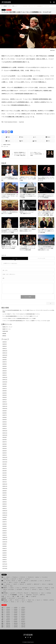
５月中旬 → (16, 615)
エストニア (14, 579)
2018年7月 (5, 549)
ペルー (23, 602)
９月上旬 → (8, 622)
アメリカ (17, 600)
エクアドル (51, 600)
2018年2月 (5, 560)
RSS (30, 637)
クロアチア (29, 584)
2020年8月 (5, 493)
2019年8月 (5, 520)
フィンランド (45, 577)
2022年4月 (5, 449)
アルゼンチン (29, 602)
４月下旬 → (23, 613)
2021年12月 (5, 457)
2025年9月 (5, 357)
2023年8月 (5, 413)
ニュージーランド (21, 598)
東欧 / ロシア (4, 588)
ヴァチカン (8, 584)
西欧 (3, 581)
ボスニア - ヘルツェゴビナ (9, 589)
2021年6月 (5, 471)
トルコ (42, 593)
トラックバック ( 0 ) (41, 258)
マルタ (11, 586)
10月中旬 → (16, 623)
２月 (3, 609)
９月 (3, 622)
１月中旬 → (16, 608)
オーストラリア (12, 598)
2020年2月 (5, 506)
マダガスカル (28, 595)
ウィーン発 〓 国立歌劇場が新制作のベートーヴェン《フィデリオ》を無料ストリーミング (20, 316)
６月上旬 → (8, 616)
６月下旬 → (23, 616)
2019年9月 (5, 517)
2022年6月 (5, 444)
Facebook (28, 637)
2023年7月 (5, 415)
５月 (3, 615)
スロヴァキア (25, 588)
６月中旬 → (16, 616)
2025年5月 (5, 366)
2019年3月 (5, 531)
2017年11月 (5, 566)
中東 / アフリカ (5, 593)
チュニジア (35, 595)
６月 (3, 616)
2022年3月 (5, 451)
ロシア (5, 591)
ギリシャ (44, 584)
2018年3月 (5, 557)
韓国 (27, 596)
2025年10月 (5, 355)
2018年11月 (5, 540)
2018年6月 (5, 551)
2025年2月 (5, 373)
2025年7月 (5, 362)
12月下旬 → (24, 627)
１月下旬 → (23, 608)
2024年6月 (5, 391)
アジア (3, 596)
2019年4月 (5, 529)
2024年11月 (5, 380)
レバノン (5, 595)
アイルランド (15, 577)
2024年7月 (5, 389)
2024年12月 (5, 377)
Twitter (26, 637)
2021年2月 (5, 480)
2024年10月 (5, 382)
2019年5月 (5, 526)
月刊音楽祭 (28, 635)
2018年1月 (5, 562)
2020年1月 (5, 509)
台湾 (23, 596)
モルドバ (41, 589)
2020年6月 (5, 497)
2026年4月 (5, 342)
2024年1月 (5, 402)
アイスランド (30, 577)
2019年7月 (5, 522)
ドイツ (41, 581)
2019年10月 (5, 515)
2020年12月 (5, 484)
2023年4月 (5, 422)
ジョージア (12, 593)
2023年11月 (5, 406)
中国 (18, 596)
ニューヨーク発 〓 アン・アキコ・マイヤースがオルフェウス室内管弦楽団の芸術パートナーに (21, 314)
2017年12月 (5, 564)
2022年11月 (5, 433)
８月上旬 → (8, 620)
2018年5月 (5, 553)
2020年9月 (5, 491)
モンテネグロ (19, 589)
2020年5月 (5, 500)
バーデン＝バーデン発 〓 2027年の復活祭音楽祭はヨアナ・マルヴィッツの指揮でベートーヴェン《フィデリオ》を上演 (26, 321)
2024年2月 (5, 400)
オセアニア (4, 598)
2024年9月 (5, 384)
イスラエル (49, 593)
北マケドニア (37, 584)
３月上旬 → (8, 611)
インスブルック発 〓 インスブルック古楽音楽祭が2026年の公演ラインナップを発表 (19, 318)
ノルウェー (37, 577)
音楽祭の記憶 (5, 331)
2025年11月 (5, 353)
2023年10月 (5, 409)
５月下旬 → (23, 615)
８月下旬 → (23, 620)
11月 (3, 625)
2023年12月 (5, 404)
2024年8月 (5, 386)
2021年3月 (5, 477)
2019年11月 (5, 513)
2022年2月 (5, 453)
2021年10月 (5, 462)
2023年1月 (5, 429)
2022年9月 (5, 437)
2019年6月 (5, 524)
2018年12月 (5, 537)
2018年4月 (5, 555)
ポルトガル (23, 582)
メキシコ (23, 600)
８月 (3, 620)
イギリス (4, 10)
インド (8, 596)
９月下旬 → (23, 622)
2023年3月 (5, 424)
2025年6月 (5, 364)
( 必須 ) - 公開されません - (9, 274)
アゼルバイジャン (35, 593)
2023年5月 (5, 420)
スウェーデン (6, 579)
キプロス (5, 586)
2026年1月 (5, 349)
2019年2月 (5, 533)
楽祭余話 (4, 336)
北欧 (3, 577)
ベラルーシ (48, 589)
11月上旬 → (8, 625)
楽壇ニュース (9, 10)
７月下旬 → (23, 618)
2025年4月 (5, 369)
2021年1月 (5, 482)
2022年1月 (5, 455)
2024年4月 (5, 395)
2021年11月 (5, 460)
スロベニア (22, 584)
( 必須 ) (5, 270)
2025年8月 (5, 360)
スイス (5, 582)
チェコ (18, 588)
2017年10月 (5, 568)
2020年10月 (5, 489)
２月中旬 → (16, 609)
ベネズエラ (45, 600)
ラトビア (20, 579)
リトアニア (27, 579)
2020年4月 (5, 502)
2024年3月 (5, 397)
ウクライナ (34, 589)
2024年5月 (5, 393)
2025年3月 (5, 371)
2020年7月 (5, 495)
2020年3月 (5, 504)
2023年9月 (5, 411)
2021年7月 (5, 469)
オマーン (21, 595)
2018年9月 (5, 544)
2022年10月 (5, 435)
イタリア (15, 584)
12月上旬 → (8, 627)
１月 (3, 608)
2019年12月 (5, 511)
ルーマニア (32, 588)
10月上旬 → (8, 623)
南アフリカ (43, 595)
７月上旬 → (8, 618)
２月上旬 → (8, 609)
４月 (3, 613)
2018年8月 (5, 546)
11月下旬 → (24, 625)
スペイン (16, 582)
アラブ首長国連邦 (13, 595)
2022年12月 (5, 431)
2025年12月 (5, 351)
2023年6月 (5, 417)
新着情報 (5, 6)
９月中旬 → (16, 622)
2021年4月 (5, 475)
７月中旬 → (16, 618)
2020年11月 (5, 486)
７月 (3, 618)
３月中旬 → (16, 611)
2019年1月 (5, 535)
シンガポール (33, 596)
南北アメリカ (5, 600)
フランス (13, 581)
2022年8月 (5, 440)
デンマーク (23, 577)
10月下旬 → (24, 623)
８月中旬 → (16, 620)
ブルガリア (40, 588)
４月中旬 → (16, 613)
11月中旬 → (16, 625)
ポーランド (27, 589)
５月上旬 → (8, 615)
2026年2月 (5, 346)
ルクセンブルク (34, 581)
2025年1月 (5, 375)
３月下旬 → (23, 611)
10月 (3, 623)
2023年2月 (5, 426)
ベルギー (20, 581)
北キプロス (51, 584)
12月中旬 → (16, 627)
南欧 (3, 584)
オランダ (26, 581)
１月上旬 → (8, 608)
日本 (13, 596)
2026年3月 (5, 344)
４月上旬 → (8, 613)
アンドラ (7, 581)
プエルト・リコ (31, 600)
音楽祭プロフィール (6, 329)
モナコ (10, 582)
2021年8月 (5, 466)
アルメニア (26, 593)
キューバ (38, 600)
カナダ (11, 600)
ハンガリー (12, 588)
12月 (3, 627)
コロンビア (6, 602)
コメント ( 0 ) (15, 258)
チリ (18, 602)
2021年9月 (5, 464)
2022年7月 (5, 442)
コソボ (52, 588)
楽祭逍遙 (4, 334)
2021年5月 (5, 473)
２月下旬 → (23, 609)
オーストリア (48, 581)
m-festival (8, 145)
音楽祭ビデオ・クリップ (7, 327)
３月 (3, 611)
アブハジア (19, 593)
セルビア (46, 588)
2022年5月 (5, 446)
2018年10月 (5, 542)
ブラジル (12, 602)
